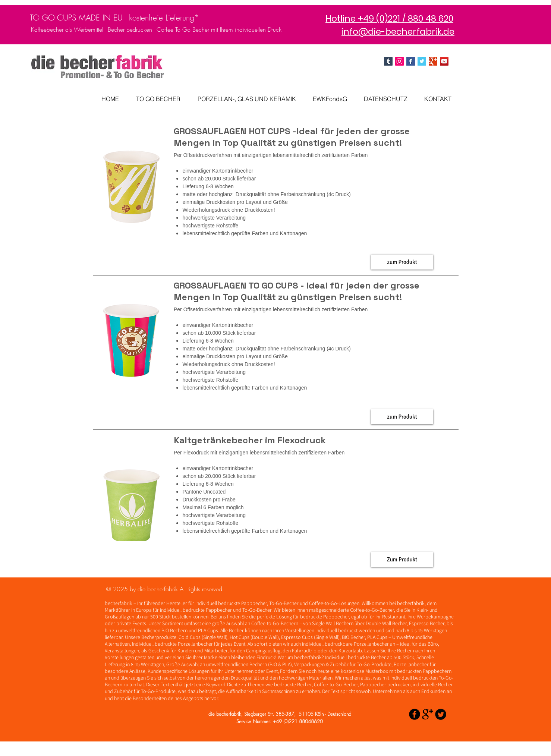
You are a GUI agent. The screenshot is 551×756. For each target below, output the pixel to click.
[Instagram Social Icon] (399, 61)
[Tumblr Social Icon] (388, 61)
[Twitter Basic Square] (422, 61)
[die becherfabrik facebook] (411, 61)
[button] (402, 262)
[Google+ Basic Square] (433, 61)
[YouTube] (444, 61)
